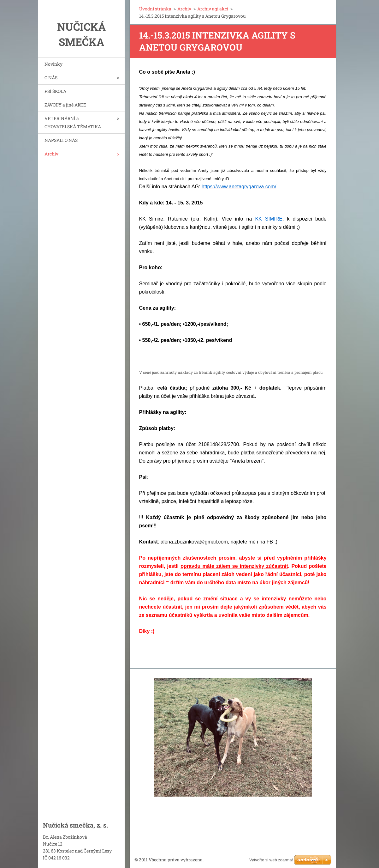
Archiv (51, 154)
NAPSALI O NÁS (61, 140)
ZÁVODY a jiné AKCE (65, 105)
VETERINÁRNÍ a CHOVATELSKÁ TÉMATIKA (73, 122)
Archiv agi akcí (213, 9)
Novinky (53, 64)
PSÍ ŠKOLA (55, 91)
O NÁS (51, 78)
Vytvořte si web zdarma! (271, 860)
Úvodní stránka (155, 9)
